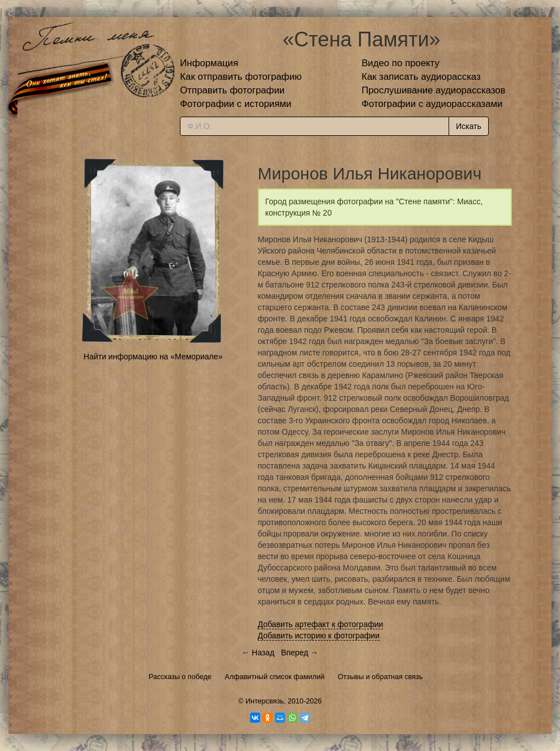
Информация (209, 63)
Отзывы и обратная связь (380, 677)
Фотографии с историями (236, 104)
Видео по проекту (400, 63)
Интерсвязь (265, 701)
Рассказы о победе (180, 677)
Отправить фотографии (232, 90)
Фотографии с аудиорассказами (432, 104)
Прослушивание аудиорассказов (433, 90)
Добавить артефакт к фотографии (321, 624)
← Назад (258, 653)
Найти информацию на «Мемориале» (153, 357)
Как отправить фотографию (241, 77)
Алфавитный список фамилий (274, 677)
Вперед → (300, 653)
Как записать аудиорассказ (421, 77)
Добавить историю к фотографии (319, 636)
